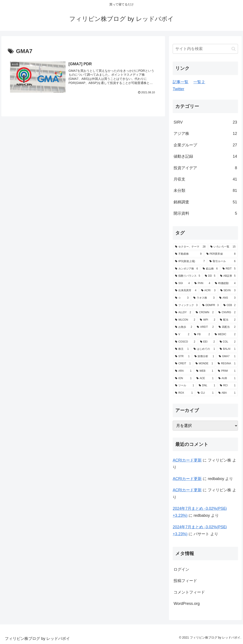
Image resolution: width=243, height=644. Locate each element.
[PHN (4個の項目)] (202, 283)
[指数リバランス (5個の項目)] (188, 276)
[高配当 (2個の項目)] (227, 327)
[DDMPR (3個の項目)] (210, 305)
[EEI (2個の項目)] (208, 342)
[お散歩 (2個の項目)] (184, 327)
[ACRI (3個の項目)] (208, 291)
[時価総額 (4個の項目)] (225, 283)
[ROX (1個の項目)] (184, 393)
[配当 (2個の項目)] (228, 320)
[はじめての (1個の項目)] (204, 349)
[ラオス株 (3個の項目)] (204, 298)
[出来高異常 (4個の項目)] (186, 291)
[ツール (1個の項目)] (185, 386)
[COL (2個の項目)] (228, 342)
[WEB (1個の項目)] (205, 371)
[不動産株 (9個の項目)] (188, 254)
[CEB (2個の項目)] (229, 305)
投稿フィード (185, 581)
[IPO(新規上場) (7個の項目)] (190, 261)
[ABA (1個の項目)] (227, 393)
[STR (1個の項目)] (182, 356)
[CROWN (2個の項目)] (205, 313)
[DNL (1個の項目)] (207, 386)
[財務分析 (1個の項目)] (204, 356)
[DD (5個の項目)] (210, 276)
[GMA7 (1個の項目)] (227, 356)
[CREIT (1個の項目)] (183, 364)
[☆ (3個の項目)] (182, 298)
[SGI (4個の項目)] (182, 283)
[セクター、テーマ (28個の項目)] (190, 247)
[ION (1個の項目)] (183, 378)
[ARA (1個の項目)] (183, 371)
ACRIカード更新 (187, 460)
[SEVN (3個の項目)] (228, 291)
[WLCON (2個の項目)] (185, 320)
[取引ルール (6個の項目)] (222, 261)
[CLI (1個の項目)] (206, 393)
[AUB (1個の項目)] (227, 378)
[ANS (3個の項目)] (227, 298)
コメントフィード (189, 592)
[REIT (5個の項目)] (229, 269)
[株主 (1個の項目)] (182, 349)
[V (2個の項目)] (182, 335)
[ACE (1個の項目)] (205, 378)
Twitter (178, 89)
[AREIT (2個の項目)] (205, 327)
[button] (234, 49)
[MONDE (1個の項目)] (204, 364)
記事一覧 (181, 82)
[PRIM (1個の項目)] (227, 371)
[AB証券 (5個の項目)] (228, 276)
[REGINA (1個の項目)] (227, 364)
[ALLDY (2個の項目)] (183, 313)
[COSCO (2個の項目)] (185, 342)
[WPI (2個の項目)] (208, 320)
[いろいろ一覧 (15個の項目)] (223, 247)
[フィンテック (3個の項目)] (186, 305)
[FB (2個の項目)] (202, 335)
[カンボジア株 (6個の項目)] (186, 269)
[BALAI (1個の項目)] (228, 349)
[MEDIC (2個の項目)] (225, 335)
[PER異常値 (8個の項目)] (221, 254)
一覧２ (199, 82)
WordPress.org (187, 604)
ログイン (181, 569)
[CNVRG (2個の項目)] (227, 313)
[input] (205, 49)
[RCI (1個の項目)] (228, 386)
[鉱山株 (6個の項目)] (210, 269)
